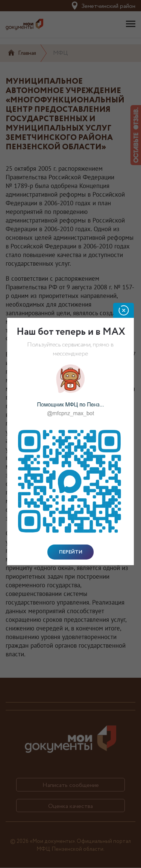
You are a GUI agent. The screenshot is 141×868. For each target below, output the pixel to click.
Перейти (71, 552)
